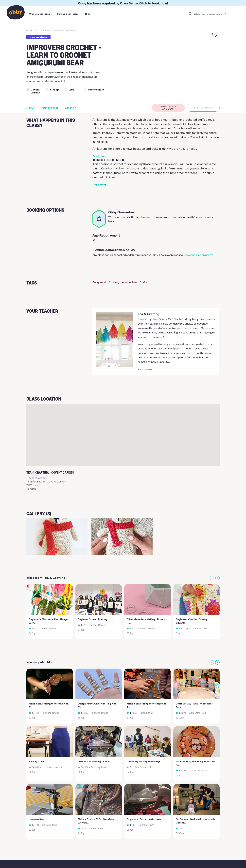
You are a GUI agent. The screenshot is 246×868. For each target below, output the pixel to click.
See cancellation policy (198, 255)
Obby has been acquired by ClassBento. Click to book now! (123, 3)
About (30, 108)
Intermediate (129, 282)
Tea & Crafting (148, 314)
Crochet (114, 282)
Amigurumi (99, 282)
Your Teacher (50, 108)
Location (71, 108)
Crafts (143, 282)
